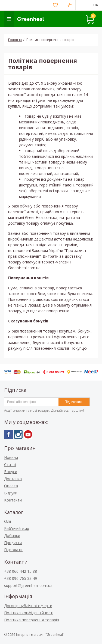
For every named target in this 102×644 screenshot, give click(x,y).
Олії (8, 521)
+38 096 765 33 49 (21, 578)
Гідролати (13, 550)
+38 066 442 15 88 (21, 571)
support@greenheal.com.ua (28, 585)
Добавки (12, 535)
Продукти (13, 543)
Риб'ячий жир (17, 528)
